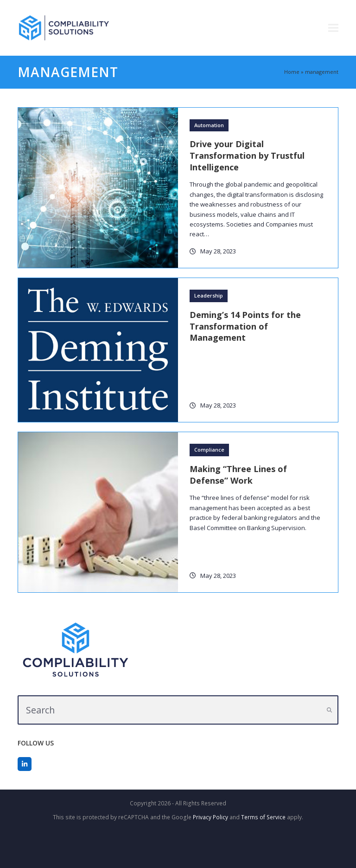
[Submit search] (329, 710)
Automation (209, 125)
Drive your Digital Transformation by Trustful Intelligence (247, 155)
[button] (333, 28)
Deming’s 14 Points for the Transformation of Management (245, 326)
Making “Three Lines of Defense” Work (238, 475)
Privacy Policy (210, 817)
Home (292, 72)
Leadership (209, 295)
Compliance (209, 450)
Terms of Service (263, 817)
